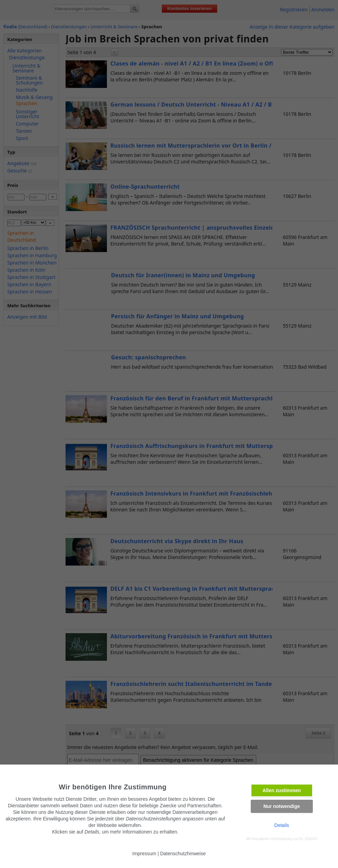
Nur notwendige (282, 806)
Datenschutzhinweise (183, 854)
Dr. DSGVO (308, 839)
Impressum (144, 854)
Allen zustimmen (282, 790)
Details (282, 825)
